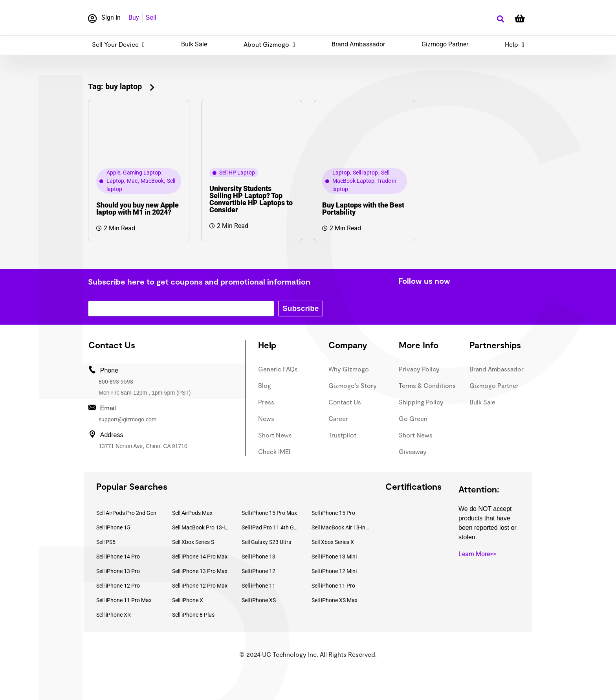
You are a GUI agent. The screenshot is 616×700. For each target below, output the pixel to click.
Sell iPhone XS (259, 600)
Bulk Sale (194, 44)
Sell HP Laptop (237, 173)
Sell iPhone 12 (258, 571)
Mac (132, 181)
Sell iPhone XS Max (335, 600)
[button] (500, 19)
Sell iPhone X (188, 600)
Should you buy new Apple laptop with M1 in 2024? (137, 209)
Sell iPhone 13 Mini (334, 557)
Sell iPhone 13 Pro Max (200, 571)
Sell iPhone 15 (113, 527)
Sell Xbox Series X (333, 542)
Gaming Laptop (142, 173)
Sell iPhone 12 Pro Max (200, 586)
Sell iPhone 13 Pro (118, 571)
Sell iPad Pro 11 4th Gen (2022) (271, 527)
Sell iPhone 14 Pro (118, 557)
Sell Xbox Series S (193, 542)
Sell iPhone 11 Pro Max (124, 600)
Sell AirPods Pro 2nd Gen (126, 513)
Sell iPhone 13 (258, 557)
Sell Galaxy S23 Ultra (267, 542)
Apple (113, 173)
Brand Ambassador (358, 44)
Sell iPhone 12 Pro (118, 586)
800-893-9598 (116, 382)
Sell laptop (365, 173)
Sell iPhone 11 (258, 586)
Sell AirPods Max (192, 513)
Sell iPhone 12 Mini (334, 571)
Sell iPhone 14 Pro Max (200, 557)
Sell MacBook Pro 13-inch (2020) (201, 527)
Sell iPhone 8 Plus (193, 615)
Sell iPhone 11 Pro (333, 586)
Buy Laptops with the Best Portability (363, 209)
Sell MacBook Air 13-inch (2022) (341, 527)
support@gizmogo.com (127, 419)
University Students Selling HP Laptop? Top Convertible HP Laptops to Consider (251, 199)
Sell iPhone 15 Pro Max (269, 513)
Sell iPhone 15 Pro (333, 513)
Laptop (115, 181)
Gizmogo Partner (445, 44)
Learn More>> (477, 554)
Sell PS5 (106, 542)
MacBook (152, 181)
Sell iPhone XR (114, 615)
